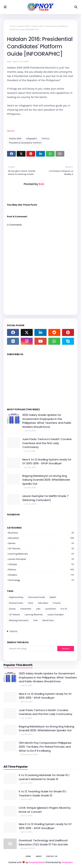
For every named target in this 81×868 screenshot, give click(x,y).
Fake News (43, 603)
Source (11, 131)
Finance (57, 603)
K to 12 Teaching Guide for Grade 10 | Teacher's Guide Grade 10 (43, 793)
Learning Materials (41, 554)
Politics (46, 138)
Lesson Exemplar (41, 559)
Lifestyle (41, 564)
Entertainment (16, 603)
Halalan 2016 (23, 26)
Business (41, 533)
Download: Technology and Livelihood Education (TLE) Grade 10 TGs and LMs (43, 842)
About (39, 856)
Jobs (38, 609)
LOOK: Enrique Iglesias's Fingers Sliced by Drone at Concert (45, 810)
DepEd (53, 597)
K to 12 (64, 609)
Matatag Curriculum (19, 620)
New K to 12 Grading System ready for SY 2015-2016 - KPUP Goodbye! (47, 461)
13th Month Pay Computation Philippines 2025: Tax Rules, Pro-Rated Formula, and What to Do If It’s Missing (45, 747)
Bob (9, 62)
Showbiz (41, 575)
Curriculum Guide (36, 597)
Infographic (32, 138)
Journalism (51, 609)
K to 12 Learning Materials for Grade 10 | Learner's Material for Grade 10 (44, 777)
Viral (35, 620)
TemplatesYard (36, 862)
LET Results (41, 548)
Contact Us (52, 856)
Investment (26, 609)
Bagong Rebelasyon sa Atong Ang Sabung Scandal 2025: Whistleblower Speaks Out (46, 480)
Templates (67, 862)
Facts (31, 603)
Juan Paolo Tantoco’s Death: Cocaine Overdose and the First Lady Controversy (47, 443)
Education (41, 538)
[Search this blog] (32, 649)
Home (12, 26)
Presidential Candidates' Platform (25, 143)
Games (41, 543)
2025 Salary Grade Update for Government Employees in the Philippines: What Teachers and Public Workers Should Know (47, 421)
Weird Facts (48, 620)
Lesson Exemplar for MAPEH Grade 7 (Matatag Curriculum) (45, 498)
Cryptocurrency (16, 597)
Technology (41, 580)
